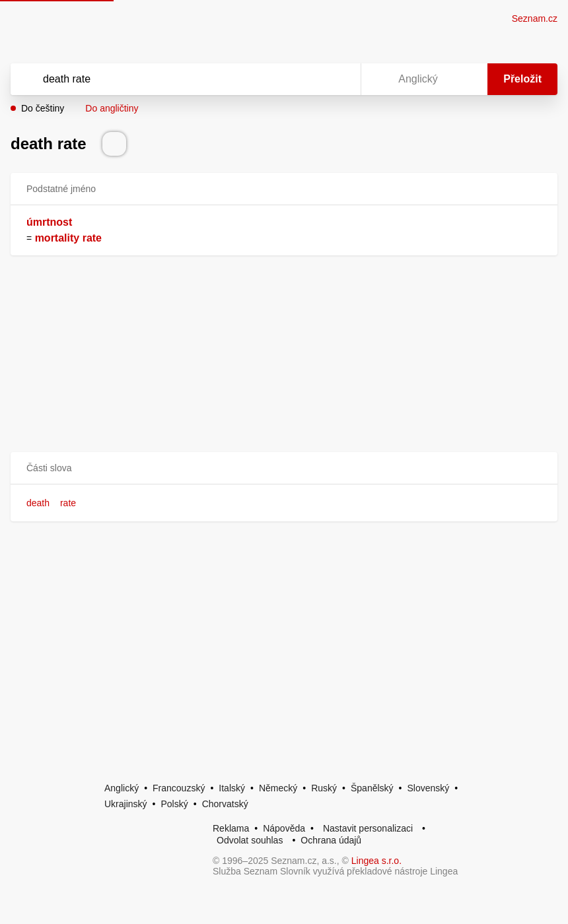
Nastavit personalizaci (368, 828)
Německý (278, 788)
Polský (174, 804)
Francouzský (179, 788)
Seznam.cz (535, 18)
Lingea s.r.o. (376, 861)
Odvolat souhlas (250, 840)
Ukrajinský (126, 804)
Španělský (372, 788)
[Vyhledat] (168, 79)
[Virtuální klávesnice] (338, 79)
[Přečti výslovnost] (114, 144)
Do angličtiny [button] (112, 108)
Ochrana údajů (331, 840)
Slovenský (428, 788)
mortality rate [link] (68, 238)
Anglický (122, 788)
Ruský (324, 788)
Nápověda (284, 828)
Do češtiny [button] (43, 108)
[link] (33, 238)
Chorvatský (225, 804)
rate (68, 503)
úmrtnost (49, 222)
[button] (284, 468)
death (38, 503)
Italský (232, 788)
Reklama (231, 828)
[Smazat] (309, 79)
